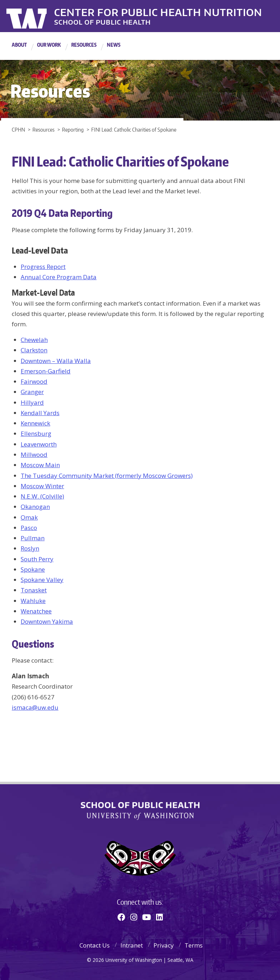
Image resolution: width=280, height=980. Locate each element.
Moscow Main (40, 465)
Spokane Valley (42, 580)
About (19, 45)
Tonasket (34, 590)
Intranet (132, 945)
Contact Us (95, 945)
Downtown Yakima (47, 621)
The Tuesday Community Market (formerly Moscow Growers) (107, 476)
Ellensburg (36, 433)
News (114, 45)
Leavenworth (39, 444)
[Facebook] (121, 917)
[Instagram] (134, 917)
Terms (194, 945)
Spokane (33, 569)
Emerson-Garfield (46, 371)
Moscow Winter (42, 486)
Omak (29, 517)
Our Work (49, 45)
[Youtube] (147, 917)
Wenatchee (36, 611)
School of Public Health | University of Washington (140, 811)
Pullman (33, 538)
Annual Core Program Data (59, 277)
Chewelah (34, 340)
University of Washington (35, 16)
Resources (84, 45)
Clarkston (34, 350)
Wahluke (33, 601)
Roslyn (30, 548)
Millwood (34, 455)
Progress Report (43, 267)
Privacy (164, 945)
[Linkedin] (159, 917)
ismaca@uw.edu (35, 707)
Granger (32, 392)
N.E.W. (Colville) (42, 496)
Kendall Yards (40, 413)
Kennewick (35, 423)
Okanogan (35, 507)
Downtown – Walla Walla (56, 361)
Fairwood (34, 381)
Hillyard (32, 402)
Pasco (29, 528)
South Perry (37, 559)
